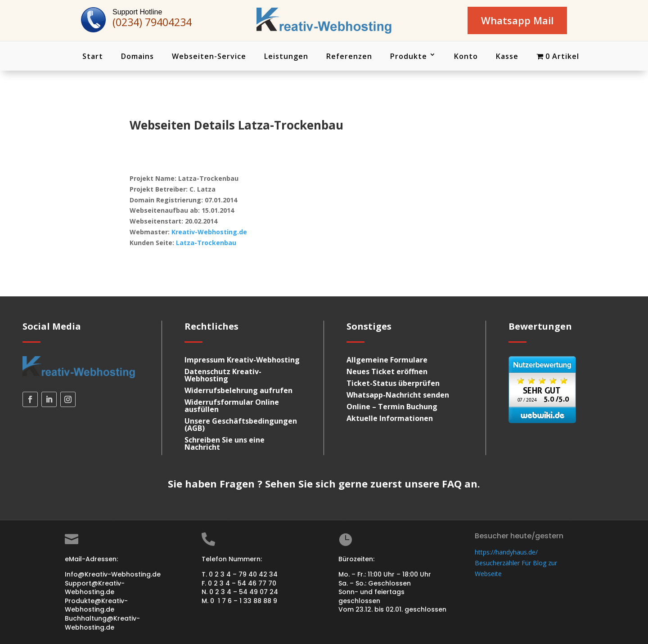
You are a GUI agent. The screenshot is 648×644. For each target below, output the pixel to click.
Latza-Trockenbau (206, 243)
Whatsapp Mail (517, 20)
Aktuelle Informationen (390, 419)
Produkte (409, 56)
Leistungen (286, 56)
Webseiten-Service (209, 56)
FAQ (452, 484)
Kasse (507, 56)
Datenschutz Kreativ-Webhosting (223, 376)
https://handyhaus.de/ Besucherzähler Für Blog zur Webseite (516, 563)
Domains (137, 56)
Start (93, 56)
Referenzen (349, 56)
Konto (466, 56)
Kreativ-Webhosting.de (209, 232)
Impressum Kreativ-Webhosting (242, 360)
